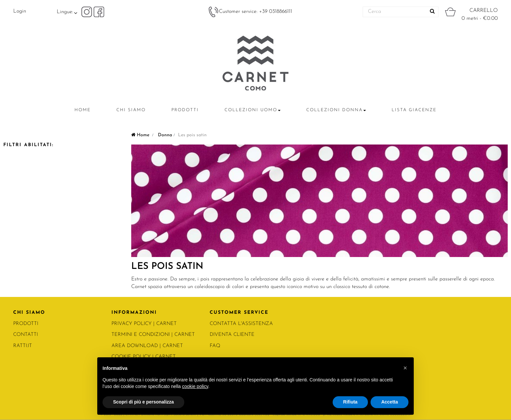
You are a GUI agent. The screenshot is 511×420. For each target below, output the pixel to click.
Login (20, 11)
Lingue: (65, 12)
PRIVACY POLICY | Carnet (144, 324)
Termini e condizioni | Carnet (153, 335)
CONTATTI (26, 335)
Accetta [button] (390, 402)
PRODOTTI (26, 324)
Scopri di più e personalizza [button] (143, 402)
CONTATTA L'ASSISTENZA (241, 324)
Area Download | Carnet (147, 346)
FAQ (215, 346)
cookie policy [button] (195, 386)
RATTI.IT (23, 346)
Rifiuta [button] (350, 402)
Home (140, 135)
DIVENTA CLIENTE (232, 335)
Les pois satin (167, 267)
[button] (405, 368)
